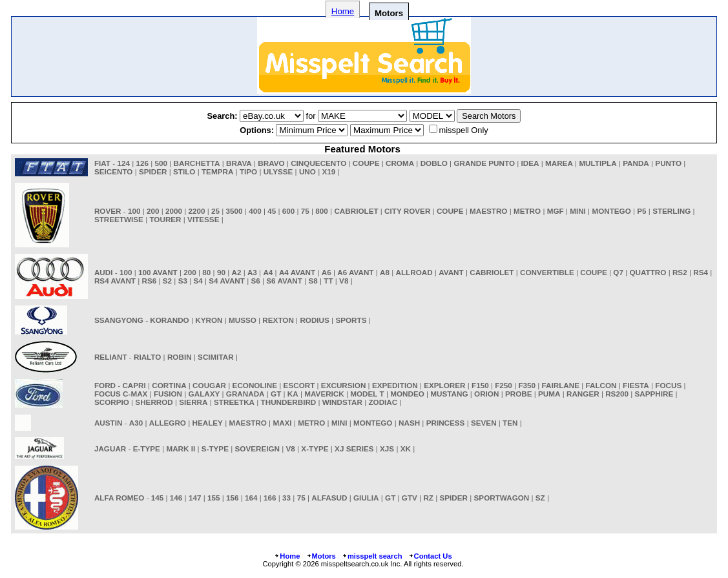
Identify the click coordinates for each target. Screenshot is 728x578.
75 (305, 211)
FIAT (102, 163)
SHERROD (154, 402)
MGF (556, 211)
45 (272, 211)
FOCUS (668, 385)
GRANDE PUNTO (484, 163)
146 (176, 498)
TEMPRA (217, 171)
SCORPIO (112, 402)
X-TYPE (315, 449)
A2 (236, 272)
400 (255, 211)
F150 (480, 385)
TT (328, 281)
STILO (184, 171)
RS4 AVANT (115, 281)
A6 (327, 272)
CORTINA (169, 385)
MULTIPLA (598, 163)
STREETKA (234, 402)
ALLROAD (414, 272)
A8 (385, 272)
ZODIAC (383, 402)
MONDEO (407, 394)
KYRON (209, 320)
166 (270, 498)
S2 (167, 281)
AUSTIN (109, 423)
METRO (527, 211)
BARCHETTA (197, 163)
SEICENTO (114, 171)
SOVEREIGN (258, 449)
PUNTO (668, 163)
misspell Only (464, 130)
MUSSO (243, 320)
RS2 (680, 272)
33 (286, 498)
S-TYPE (215, 449)
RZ (428, 498)
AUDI (104, 272)
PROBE (519, 394)
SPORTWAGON (502, 498)
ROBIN (180, 357)
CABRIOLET (356, 211)
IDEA (530, 163)
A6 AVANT (355, 272)
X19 (328, 171)
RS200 (617, 394)
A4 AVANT (297, 272)
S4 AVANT (227, 281)
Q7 (618, 272)
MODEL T (367, 394)
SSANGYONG (119, 320)
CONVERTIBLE (547, 272)
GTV (410, 498)
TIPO (248, 171)
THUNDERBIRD (289, 402)
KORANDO (169, 320)
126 (142, 163)
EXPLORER (444, 385)
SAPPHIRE (654, 394)
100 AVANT (158, 272)
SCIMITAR (216, 357)
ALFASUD (329, 498)
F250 (504, 385)
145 (158, 498)
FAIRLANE (561, 385)
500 (161, 163)
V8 (344, 281)
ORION (486, 394)
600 (289, 211)
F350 (527, 385)
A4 (268, 272)
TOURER (165, 219)
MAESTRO (488, 211)
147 (195, 498)
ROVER (108, 211)
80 (206, 272)
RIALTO (147, 357)
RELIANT (111, 357)
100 (134, 211)
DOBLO (434, 163)
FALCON (601, 385)
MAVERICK (324, 394)
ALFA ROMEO (119, 498)
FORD (105, 385)
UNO (307, 171)
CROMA (400, 163)
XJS (387, 449)
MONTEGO (611, 211)
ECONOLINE (255, 385)
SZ (540, 498)
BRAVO (271, 163)
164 (251, 498)
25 (215, 211)
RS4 (701, 272)
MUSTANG (449, 394)
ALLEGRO (168, 423)
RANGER (583, 394)
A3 (252, 272)
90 (221, 272)
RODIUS (314, 320)
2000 (174, 211)
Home (343, 11)
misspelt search (372, 556)
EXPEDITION (395, 385)
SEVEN (484, 423)
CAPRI (134, 385)
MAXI (282, 423)
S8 (313, 281)
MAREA (559, 163)
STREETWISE (119, 219)
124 (123, 163)
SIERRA (193, 402)
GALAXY (204, 394)
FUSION (168, 394)
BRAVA (239, 163)
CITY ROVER (407, 211)
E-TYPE (147, 449)
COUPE (366, 163)
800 (322, 211)
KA (293, 394)
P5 (641, 211)
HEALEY (207, 423)
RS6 (150, 281)
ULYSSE (278, 171)
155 (214, 498)
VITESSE (203, 219)
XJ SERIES (354, 449)
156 (233, 498)
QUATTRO (648, 272)
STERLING (671, 211)
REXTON (278, 320)
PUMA (549, 394)
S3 (183, 281)
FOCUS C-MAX (121, 394)
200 (153, 211)
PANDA (636, 163)
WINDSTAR (342, 402)
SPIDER (153, 171)
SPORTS (351, 320)
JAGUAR (110, 449)
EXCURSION (344, 385)
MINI (578, 211)
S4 (198, 281)
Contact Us (430, 556)
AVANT (451, 272)
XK (406, 449)
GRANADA (245, 394)
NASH (409, 423)
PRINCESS (446, 423)
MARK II (181, 449)
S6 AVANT (284, 281)
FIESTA (636, 385)
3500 (234, 211)
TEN (510, 423)
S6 (255, 281)
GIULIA (366, 498)
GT (276, 394)
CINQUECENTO (318, 163)
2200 (197, 211)
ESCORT (299, 385)
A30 (136, 423)
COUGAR (209, 385)
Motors (321, 556)
